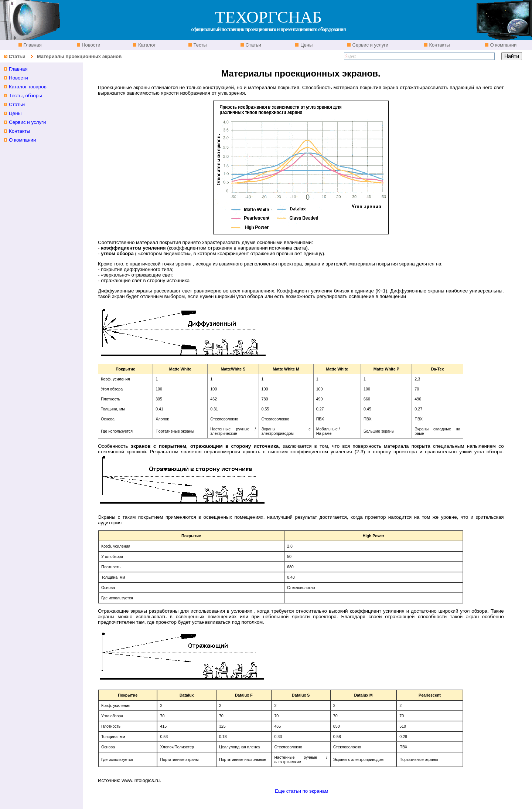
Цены (306, 45)
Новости (91, 45)
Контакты (439, 45)
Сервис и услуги (370, 45)
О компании (503, 45)
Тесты (199, 45)
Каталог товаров (28, 87)
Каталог (146, 45)
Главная (32, 45)
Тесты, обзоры (25, 96)
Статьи (253, 45)
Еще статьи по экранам (301, 791)
